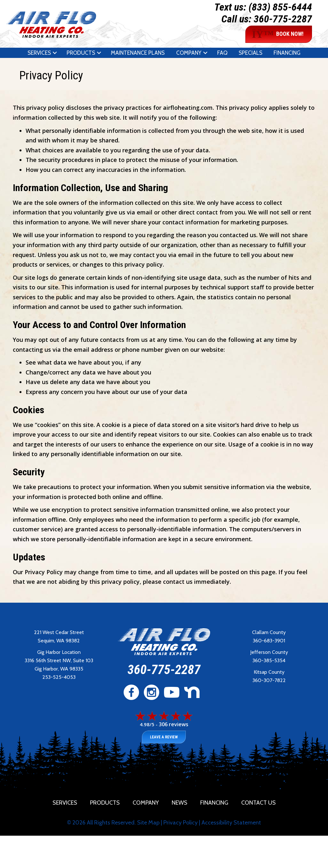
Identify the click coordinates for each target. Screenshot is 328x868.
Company (189, 53)
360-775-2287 (283, 19)
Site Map (148, 823)
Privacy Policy (180, 823)
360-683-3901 (269, 641)
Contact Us (258, 803)
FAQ (222, 53)
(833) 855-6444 (280, 7)
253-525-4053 (59, 677)
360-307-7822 (269, 680)
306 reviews (174, 724)
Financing (287, 53)
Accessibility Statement (231, 823)
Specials (250, 53)
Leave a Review (164, 737)
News (180, 803)
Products (81, 53)
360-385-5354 (269, 660)
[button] (55, 53)
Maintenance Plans (138, 53)
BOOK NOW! (278, 34)
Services (39, 53)
